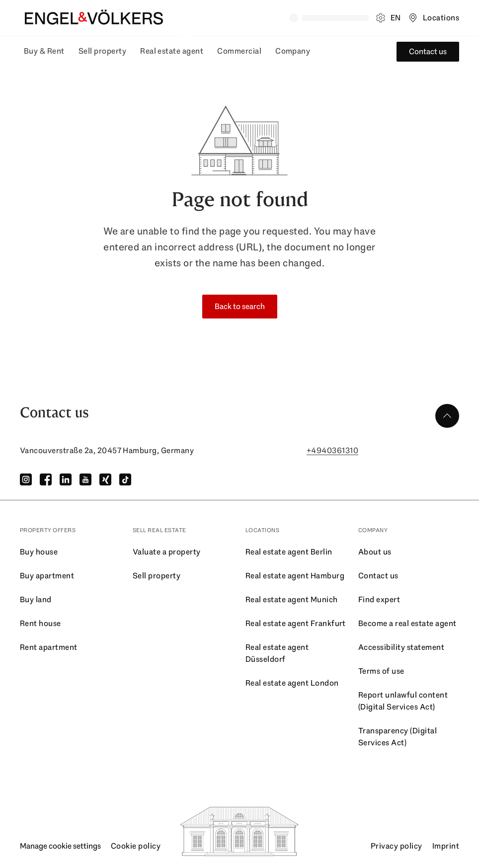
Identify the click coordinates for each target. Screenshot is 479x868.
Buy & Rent (44, 51)
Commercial (239, 51)
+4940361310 (332, 450)
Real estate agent (172, 51)
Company (293, 51)
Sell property (102, 51)
